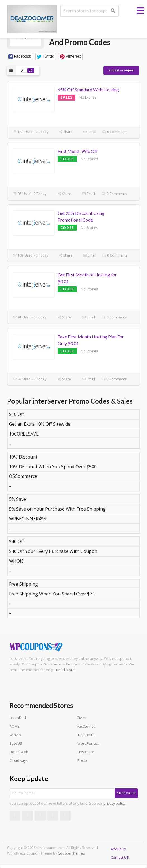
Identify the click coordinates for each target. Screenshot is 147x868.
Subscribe (126, 793)
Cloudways (18, 761)
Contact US (120, 857)
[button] (20, 57)
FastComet (86, 726)
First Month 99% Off (78, 151)
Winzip (15, 735)
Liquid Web (19, 752)
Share (66, 132)
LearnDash (18, 718)
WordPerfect (88, 743)
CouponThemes (71, 853)
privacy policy (114, 803)
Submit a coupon (121, 70)
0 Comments (115, 132)
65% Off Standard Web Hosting (88, 89)
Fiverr (82, 718)
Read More (65, 670)
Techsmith (86, 735)
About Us (118, 849)
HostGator (86, 752)
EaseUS (16, 743)
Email (90, 132)
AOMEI (15, 726)
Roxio (82, 761)
